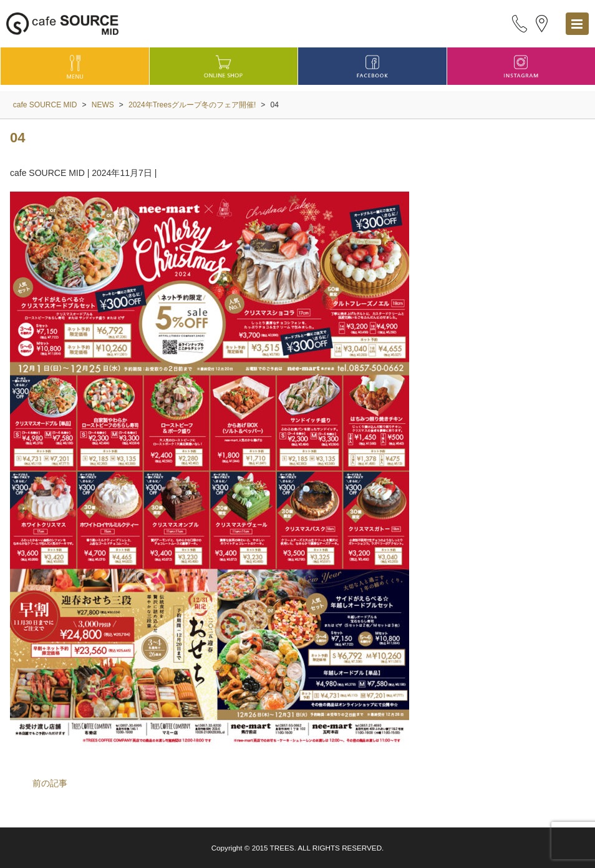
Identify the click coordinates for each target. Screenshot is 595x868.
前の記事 (50, 783)
